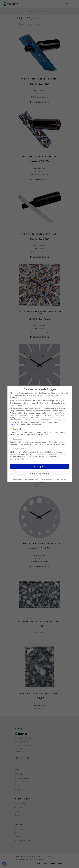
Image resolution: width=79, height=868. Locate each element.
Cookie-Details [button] (40, 479)
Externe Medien (19, 449)
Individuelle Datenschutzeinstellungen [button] (23, 479)
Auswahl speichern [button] (39, 473)
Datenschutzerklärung (18, 422)
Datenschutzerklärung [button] (53, 479)
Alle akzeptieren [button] (39, 467)
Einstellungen (15, 424)
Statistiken (17, 439)
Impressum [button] (64, 479)
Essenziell (16, 429)
